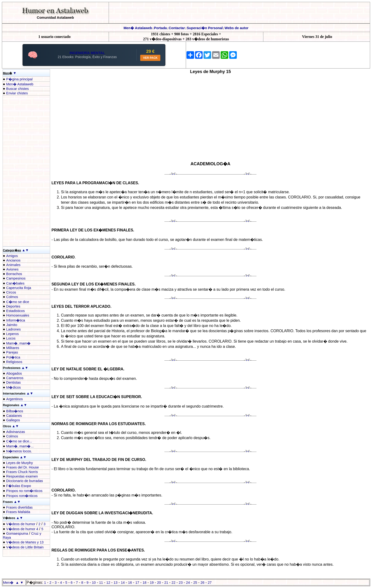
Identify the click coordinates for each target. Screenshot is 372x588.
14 (123, 583)
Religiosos (14, 362)
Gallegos (13, 420)
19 (152, 583)
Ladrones (13, 329)
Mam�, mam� (18, 343)
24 (188, 583)
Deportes (13, 306)
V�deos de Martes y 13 (25, 542)
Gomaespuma (17, 533)
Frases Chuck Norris (22, 472)
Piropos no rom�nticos (24, 491)
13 (116, 583)
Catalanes (14, 416)
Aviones (12, 269)
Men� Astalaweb (138, 28)
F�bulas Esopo (19, 486)
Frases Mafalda (18, 512)
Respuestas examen (22, 476)
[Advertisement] (22, 171)
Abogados (14, 373)
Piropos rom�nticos (22, 496)
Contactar (177, 28)
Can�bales (15, 283)
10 (94, 583)
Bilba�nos (15, 411)
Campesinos (16, 278)
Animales (13, 265)
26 (202, 583)
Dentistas (13, 382)
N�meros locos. (19, 451)
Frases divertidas (19, 507)
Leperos (12, 334)
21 (166, 583)
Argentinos (14, 399)
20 (159, 583)
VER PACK (150, 58)
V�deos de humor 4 (22, 529)
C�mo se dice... (19, 441)
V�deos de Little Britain (25, 547)
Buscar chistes (17, 89)
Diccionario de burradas (25, 481)
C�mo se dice (18, 302)
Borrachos (14, 274)
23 (181, 583)
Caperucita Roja (19, 288)
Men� (8, 583)
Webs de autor (237, 28)
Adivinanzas (16, 432)
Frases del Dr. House (23, 467)
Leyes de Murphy (19, 463)
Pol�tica (13, 357)
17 (137, 583)
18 (144, 583)
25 (195, 583)
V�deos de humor (21, 524)
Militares (13, 348)
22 (173, 583)
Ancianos (13, 260)
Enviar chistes (17, 93)
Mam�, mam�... (20, 446)
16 (130, 583)
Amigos (12, 256)
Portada (160, 28)
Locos (11, 338)
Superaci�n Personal (205, 28)
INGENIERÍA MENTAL (87, 53)
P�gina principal (19, 79)
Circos (11, 292)
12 (108, 583)
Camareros (15, 378)
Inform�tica (16, 320)
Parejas (12, 352)
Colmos (12, 297)
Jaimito (12, 325)
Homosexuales (18, 315)
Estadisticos (15, 311)
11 (101, 583)
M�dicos (13, 387)
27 (210, 583)
